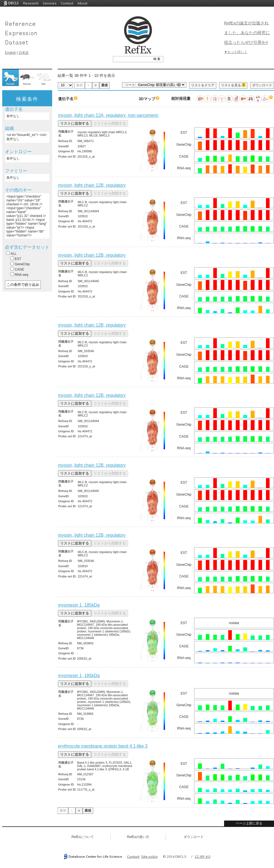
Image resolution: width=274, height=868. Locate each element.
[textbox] (132, 59)
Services (50, 3)
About (82, 3)
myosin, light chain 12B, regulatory (92, 185)
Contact (67, 3)
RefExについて (83, 837)
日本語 (24, 53)
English (10, 53)
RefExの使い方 (138, 837)
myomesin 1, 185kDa (79, 605)
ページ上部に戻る (249, 823)
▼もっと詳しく (236, 52)
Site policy (149, 856)
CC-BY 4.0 (202, 856)
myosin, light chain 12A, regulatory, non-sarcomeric (108, 115)
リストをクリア (203, 85)
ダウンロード (262, 85)
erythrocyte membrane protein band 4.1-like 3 (103, 746)
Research (31, 3)
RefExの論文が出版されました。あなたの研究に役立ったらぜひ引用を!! (247, 33)
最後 (105, 85)
